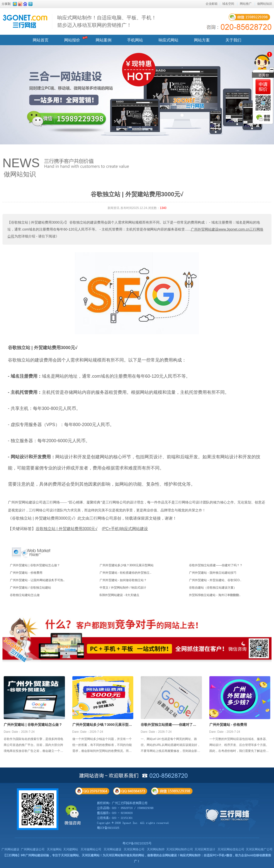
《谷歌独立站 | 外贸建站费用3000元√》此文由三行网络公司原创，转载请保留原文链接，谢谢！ (92, 518)
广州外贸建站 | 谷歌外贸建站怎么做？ (35, 565)
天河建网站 (71, 849)
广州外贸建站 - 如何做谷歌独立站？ (123, 580)
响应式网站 (168, 40)
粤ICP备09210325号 (137, 843)
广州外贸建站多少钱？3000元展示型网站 (127, 565)
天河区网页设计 (205, 849)
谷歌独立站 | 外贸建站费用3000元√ (43, 348)
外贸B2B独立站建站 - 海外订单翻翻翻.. (215, 595)
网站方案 (202, 40)
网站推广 (246, 4)
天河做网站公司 (91, 849)
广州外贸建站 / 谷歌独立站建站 (30, 588)
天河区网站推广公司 (259, 849)
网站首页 (41, 40)
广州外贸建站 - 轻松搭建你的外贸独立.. (125, 573)
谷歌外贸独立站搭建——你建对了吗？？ (216, 565)
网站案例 (104, 40)
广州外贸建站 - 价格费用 (26, 573)
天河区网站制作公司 (180, 849)
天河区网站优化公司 (231, 849)
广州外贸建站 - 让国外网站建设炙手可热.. (37, 580)
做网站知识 (265, 4)
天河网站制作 (156, 849)
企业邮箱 (212, 4)
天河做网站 (54, 849)
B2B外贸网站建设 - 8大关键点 (119, 595)
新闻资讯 (113, 208)
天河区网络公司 (134, 849)
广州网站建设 (10, 849)
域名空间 (228, 4)
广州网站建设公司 (33, 849)
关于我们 (233, 40)
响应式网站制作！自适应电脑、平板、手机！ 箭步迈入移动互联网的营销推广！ (107, 21)
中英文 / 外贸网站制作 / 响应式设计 (123, 588)
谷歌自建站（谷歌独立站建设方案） (213, 588)
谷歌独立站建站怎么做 (25, 595)
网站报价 (72, 40)
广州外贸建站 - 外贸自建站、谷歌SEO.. (215, 580)
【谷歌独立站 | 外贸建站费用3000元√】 (38, 222)
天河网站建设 (112, 849)
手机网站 (135, 40)
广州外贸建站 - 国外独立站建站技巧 (213, 573)
